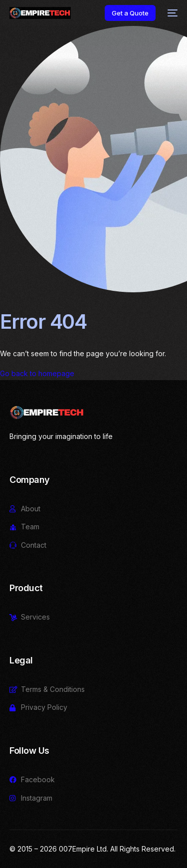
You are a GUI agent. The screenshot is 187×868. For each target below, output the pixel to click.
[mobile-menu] (172, 13)
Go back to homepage (37, 373)
